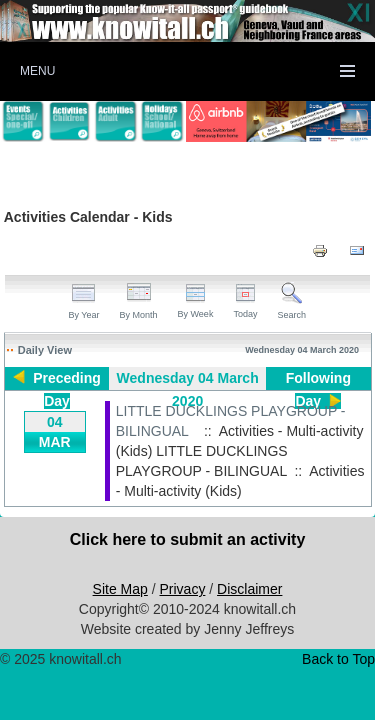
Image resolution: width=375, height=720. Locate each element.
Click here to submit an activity (188, 539)
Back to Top (338, 659)
